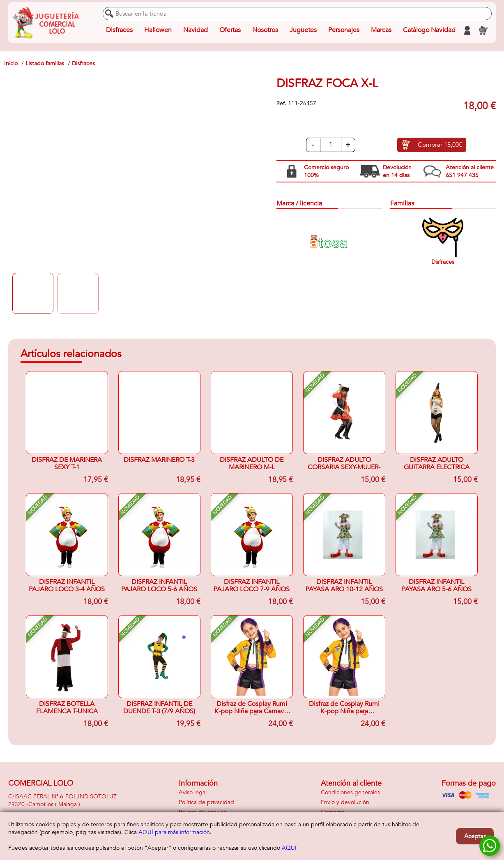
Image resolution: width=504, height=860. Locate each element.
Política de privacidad (206, 802)
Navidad (196, 30)
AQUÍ (289, 848)
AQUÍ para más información (174, 832)
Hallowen (158, 30)
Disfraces (119, 30)
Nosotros (265, 30)
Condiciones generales (350, 792)
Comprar (440, 145)
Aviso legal (193, 792)
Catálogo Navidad (429, 30)
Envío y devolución (345, 802)
